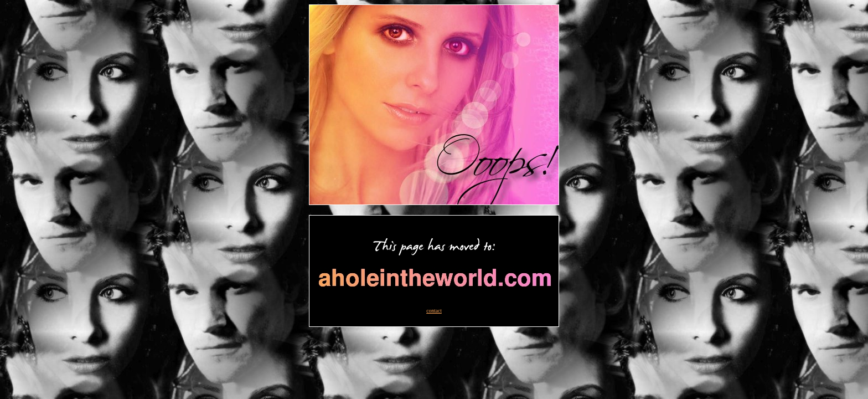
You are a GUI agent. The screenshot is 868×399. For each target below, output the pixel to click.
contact (434, 311)
